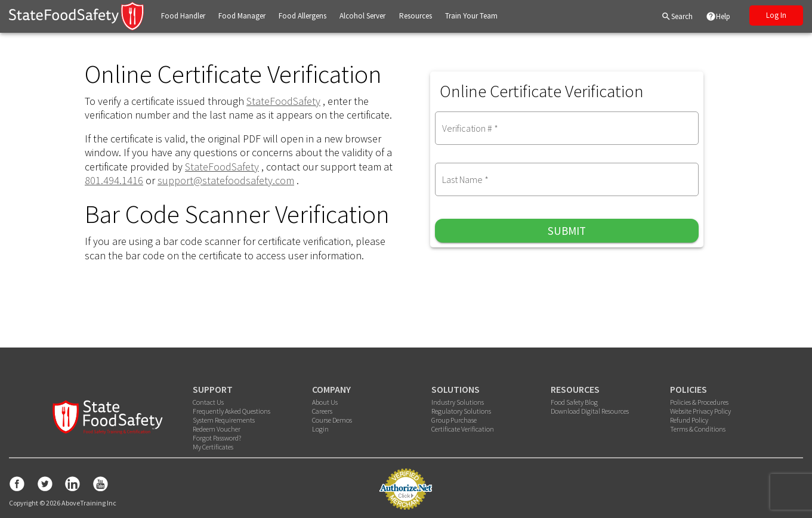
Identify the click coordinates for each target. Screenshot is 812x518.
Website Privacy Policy (700, 411)
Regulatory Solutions (461, 411)
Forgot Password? (217, 438)
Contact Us (208, 402)
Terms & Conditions (698, 429)
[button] (183, 16)
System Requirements (224, 420)
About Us (325, 402)
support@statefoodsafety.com (226, 180)
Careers (322, 411)
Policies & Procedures (699, 402)
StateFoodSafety (283, 101)
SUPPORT (213, 389)
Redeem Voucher (217, 429)
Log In (776, 15)
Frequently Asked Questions (231, 411)
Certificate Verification (463, 429)
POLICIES (688, 389)
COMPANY (331, 389)
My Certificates (213, 447)
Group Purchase (454, 420)
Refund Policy (689, 420)
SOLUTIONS (456, 389)
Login (320, 429)
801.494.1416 (114, 180)
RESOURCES (575, 389)
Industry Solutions (458, 402)
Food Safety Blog (574, 402)
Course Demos (332, 420)
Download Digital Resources (590, 411)
